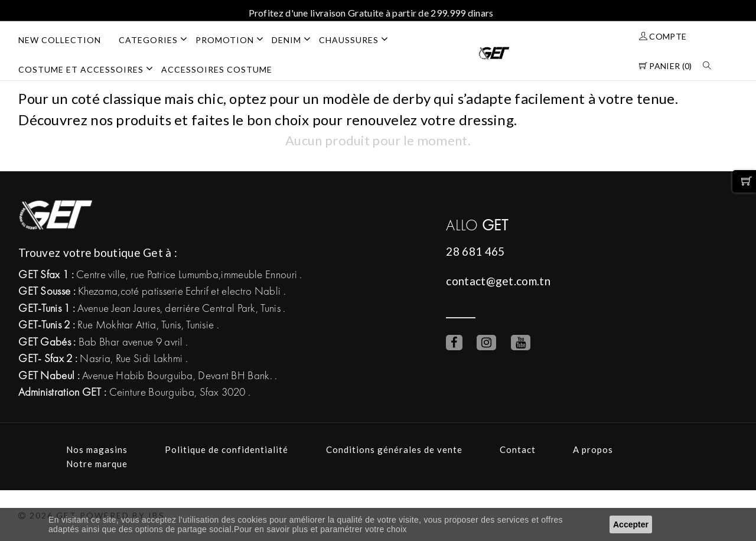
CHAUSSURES (358, 39)
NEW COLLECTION (60, 40)
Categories (157, 39)
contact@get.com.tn (498, 281)
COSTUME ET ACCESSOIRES (90, 69)
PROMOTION (234, 39)
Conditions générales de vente (394, 449)
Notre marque (97, 464)
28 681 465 (475, 251)
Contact (518, 449)
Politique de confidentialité (227, 449)
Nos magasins (97, 449)
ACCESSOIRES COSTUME (217, 69)
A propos (593, 449)
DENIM (295, 39)
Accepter (631, 524)
